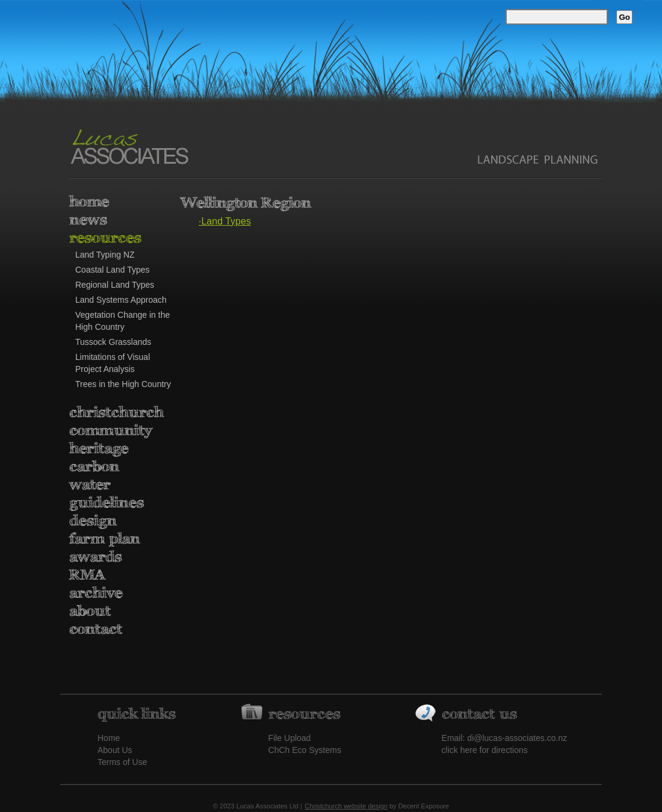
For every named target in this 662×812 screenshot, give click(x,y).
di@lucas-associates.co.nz (517, 738)
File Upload (290, 738)
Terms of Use (122, 762)
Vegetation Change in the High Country (122, 321)
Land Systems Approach (121, 300)
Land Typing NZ (105, 255)
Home (109, 738)
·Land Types (225, 221)
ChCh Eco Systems (305, 750)
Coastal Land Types (113, 270)
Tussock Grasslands (113, 342)
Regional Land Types (115, 285)
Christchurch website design (346, 806)
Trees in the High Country (123, 384)
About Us (115, 750)
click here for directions (485, 750)
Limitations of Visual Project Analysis (113, 363)
